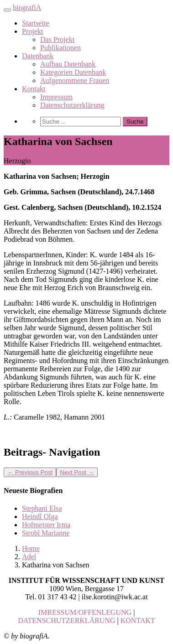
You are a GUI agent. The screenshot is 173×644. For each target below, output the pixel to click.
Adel (29, 557)
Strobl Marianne (46, 533)
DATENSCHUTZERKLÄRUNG (66, 621)
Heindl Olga (40, 517)
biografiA (27, 8)
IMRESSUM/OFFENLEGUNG (85, 612)
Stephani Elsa (42, 508)
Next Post (77, 472)
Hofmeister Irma (46, 525)
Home (31, 548)
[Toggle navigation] (7, 10)
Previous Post (30, 472)
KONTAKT (138, 621)
